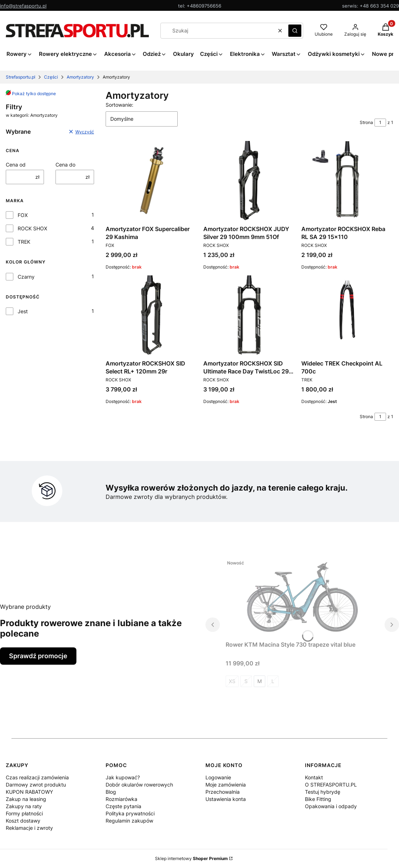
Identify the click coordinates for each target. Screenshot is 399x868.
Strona (366, 122)
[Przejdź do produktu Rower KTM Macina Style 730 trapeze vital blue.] (302, 596)
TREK (24, 242)
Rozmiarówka (121, 799)
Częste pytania (123, 806)
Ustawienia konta (226, 799)
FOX (23, 215)
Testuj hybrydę (323, 792)
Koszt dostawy (23, 821)
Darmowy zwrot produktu (36, 785)
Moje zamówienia (226, 785)
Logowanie (218, 777)
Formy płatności (24, 813)
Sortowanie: (119, 105)
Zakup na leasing (26, 799)
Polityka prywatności (130, 813)
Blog (111, 792)
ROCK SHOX (32, 228)
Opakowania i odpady (331, 806)
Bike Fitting (318, 799)
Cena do (65, 165)
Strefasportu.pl (21, 77)
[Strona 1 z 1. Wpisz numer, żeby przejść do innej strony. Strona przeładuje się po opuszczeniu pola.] (380, 123)
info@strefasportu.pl (23, 6)
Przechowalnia (223, 792)
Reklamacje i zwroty (29, 828)
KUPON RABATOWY (29, 792)
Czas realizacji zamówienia (37, 777)
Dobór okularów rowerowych (139, 785)
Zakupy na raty (24, 806)
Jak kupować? (123, 777)
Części (51, 77)
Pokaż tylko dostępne (31, 94)
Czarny (26, 277)
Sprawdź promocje (38, 656)
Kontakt (314, 777)
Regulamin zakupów (129, 821)
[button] (295, 31)
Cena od (16, 165)
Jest (23, 311)
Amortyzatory (80, 77)
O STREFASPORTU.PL (331, 785)
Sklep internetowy (191, 858)
